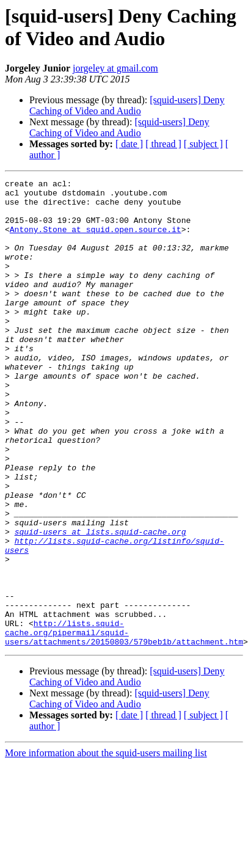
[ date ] (129, 144)
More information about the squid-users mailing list (106, 846)
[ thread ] (163, 144)
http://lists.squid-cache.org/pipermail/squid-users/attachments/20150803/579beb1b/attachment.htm (124, 724)
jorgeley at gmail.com (115, 68)
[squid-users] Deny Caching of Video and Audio (127, 105)
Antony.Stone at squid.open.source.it (96, 240)
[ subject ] (203, 144)
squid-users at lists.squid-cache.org (100, 603)
